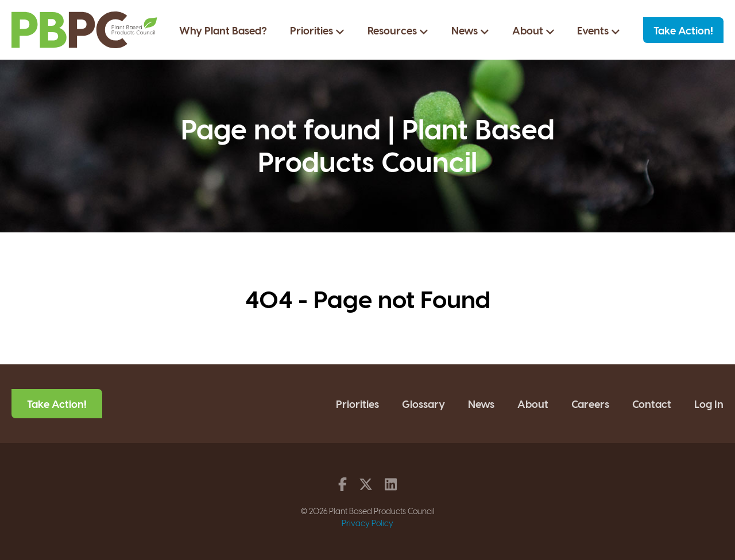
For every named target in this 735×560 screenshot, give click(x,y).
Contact (652, 404)
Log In (709, 404)
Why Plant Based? (223, 30)
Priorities (317, 30)
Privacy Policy (367, 523)
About (533, 30)
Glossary (423, 404)
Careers (590, 404)
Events (599, 30)
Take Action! (683, 30)
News (470, 30)
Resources (398, 30)
